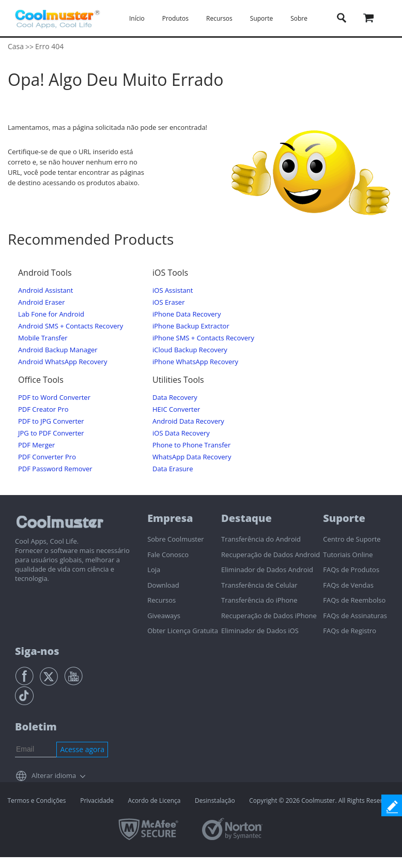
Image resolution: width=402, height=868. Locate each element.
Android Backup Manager (58, 350)
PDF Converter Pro (47, 457)
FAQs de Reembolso (354, 600)
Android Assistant (45, 290)
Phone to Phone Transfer (191, 445)
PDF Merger (36, 445)
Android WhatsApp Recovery (63, 362)
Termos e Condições (36, 800)
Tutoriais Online (348, 555)
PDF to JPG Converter (51, 421)
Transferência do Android (261, 539)
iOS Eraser (168, 302)
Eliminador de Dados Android (267, 570)
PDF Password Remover (55, 469)
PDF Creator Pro (43, 409)
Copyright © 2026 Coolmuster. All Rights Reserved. (322, 800)
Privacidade (97, 800)
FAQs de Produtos (351, 570)
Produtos (175, 18)
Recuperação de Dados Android (270, 555)
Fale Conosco (168, 555)
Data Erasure (173, 469)
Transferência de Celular (259, 585)
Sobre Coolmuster (175, 539)
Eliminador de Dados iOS (260, 631)
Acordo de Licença (154, 800)
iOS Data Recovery (181, 433)
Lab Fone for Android (51, 314)
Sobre (299, 18)
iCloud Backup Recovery (190, 350)
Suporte (261, 18)
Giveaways (164, 616)
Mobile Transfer (43, 338)
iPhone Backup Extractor (191, 326)
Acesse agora (82, 749)
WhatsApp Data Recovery (192, 457)
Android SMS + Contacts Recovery (71, 326)
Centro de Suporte (352, 539)
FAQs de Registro (350, 631)
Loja (154, 570)
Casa (16, 46)
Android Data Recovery (188, 421)
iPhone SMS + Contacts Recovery (203, 338)
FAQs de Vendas (348, 585)
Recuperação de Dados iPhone (269, 616)
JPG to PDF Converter (51, 433)
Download (163, 585)
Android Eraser (41, 302)
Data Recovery (175, 398)
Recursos (219, 18)
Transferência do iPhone (259, 600)
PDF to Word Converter (54, 398)
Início (137, 18)
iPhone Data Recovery (187, 314)
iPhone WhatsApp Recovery (195, 362)
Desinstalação (215, 800)
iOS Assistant (173, 290)
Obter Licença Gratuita (183, 631)
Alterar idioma (54, 775)
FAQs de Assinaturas (355, 616)
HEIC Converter (176, 409)
